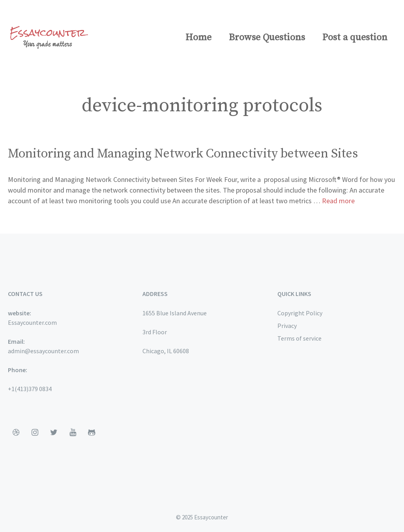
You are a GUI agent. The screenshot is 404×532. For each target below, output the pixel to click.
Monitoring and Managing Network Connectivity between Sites (183, 154)
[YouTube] (73, 433)
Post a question (355, 37)
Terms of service (299, 338)
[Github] (92, 433)
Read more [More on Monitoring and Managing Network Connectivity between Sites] (338, 201)
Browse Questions (267, 37)
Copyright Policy (300, 313)
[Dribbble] (16, 433)
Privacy (287, 326)
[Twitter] (54, 433)
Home (198, 37)
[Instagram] (35, 433)
